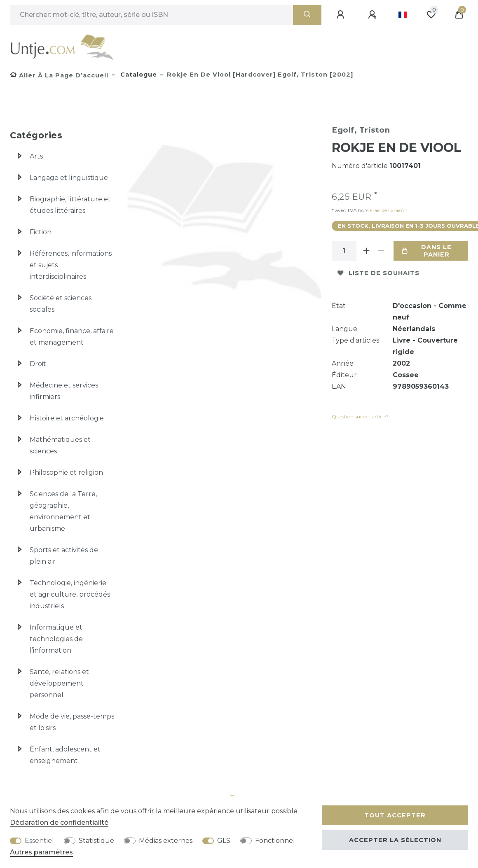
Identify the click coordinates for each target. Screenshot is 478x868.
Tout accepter (395, 815)
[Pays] (403, 15)
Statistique (96, 841)
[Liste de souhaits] (431, 15)
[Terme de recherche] (151, 15)
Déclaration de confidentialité (59, 822)
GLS (224, 841)
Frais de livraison (388, 210)
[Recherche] (307, 15)
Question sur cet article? (360, 416)
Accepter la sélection (395, 840)
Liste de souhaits (378, 273)
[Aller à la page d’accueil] (59, 75)
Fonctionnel (275, 841)
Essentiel (39, 841)
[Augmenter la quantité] (366, 251)
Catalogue (138, 75)
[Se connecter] (342, 15)
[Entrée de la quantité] (344, 251)
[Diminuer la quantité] (381, 251)
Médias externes (166, 841)
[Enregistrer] (373, 15)
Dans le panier (427, 251)
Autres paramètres (41, 852)
